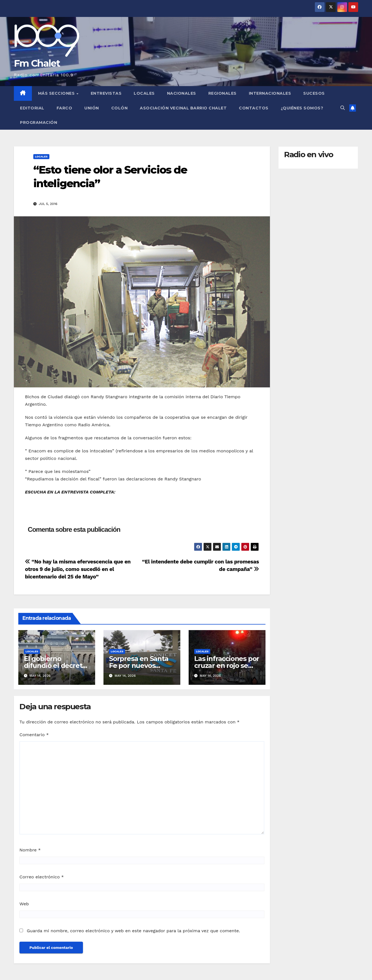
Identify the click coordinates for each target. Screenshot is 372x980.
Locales (144, 93)
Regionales (222, 93)
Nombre (30, 850)
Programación (39, 122)
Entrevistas (106, 93)
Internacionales (270, 93)
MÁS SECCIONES (57, 93)
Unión (92, 108)
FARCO (64, 108)
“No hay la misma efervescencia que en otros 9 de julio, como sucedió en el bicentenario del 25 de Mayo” (78, 569)
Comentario (34, 735)
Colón (120, 108)
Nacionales (182, 93)
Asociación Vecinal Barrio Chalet (183, 108)
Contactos (254, 108)
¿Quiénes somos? (302, 108)
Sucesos (314, 93)
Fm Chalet (37, 63)
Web (24, 904)
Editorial (32, 108)
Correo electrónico (42, 877)
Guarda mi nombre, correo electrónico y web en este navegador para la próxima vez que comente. (133, 931)
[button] (343, 108)
